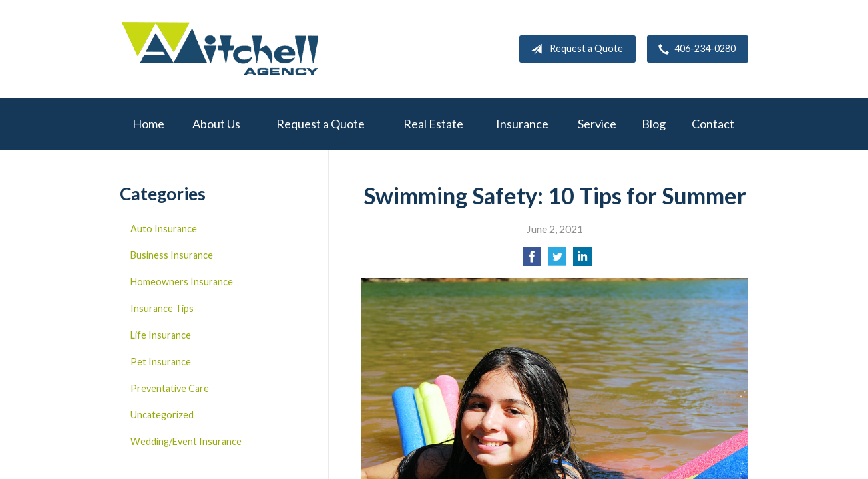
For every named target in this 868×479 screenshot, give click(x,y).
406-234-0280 (694, 49)
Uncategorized (162, 415)
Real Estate (433, 124)
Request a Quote (574, 49)
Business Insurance (172, 255)
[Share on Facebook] (532, 260)
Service (597, 124)
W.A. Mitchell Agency (220, 49)
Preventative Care (170, 388)
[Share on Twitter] (557, 260)
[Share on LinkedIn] (582, 260)
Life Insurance (161, 335)
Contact (713, 124)
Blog (654, 124)
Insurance (522, 124)
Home (148, 124)
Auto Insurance (164, 229)
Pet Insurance (161, 362)
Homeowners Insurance (182, 282)
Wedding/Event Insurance (186, 441)
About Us (216, 124)
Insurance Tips (162, 308)
